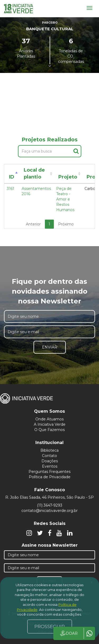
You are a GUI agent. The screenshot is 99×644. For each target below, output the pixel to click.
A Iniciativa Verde (50, 424)
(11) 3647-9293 (50, 505)
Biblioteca (49, 450)
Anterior (33, 224)
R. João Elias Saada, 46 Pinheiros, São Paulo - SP (49, 497)
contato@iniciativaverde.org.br (49, 511)
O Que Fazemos (49, 430)
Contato (49, 456)
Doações (50, 461)
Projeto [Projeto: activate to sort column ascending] (68, 177)
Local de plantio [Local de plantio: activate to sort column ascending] (34, 173)
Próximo (66, 224)
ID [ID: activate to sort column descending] (12, 177)
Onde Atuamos (49, 419)
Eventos (50, 466)
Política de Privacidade (50, 477)
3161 (11, 189)
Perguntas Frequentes (49, 472)
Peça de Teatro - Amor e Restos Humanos (65, 199)
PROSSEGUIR (49, 626)
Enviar (50, 347)
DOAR (69, 633)
